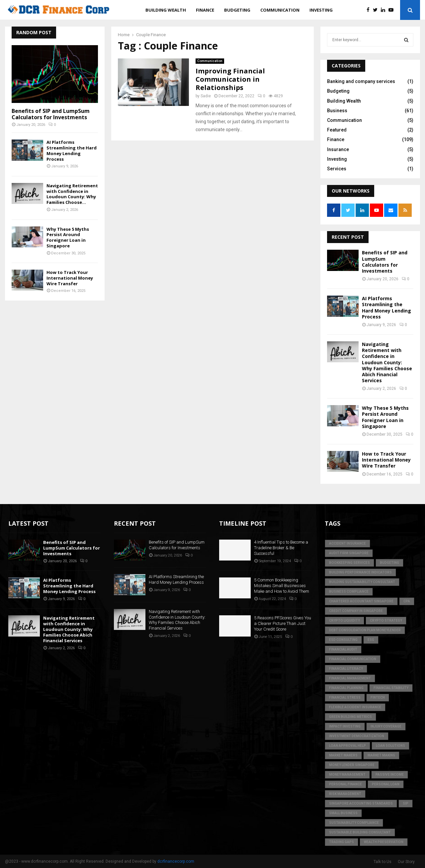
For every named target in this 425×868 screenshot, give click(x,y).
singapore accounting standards (361, 803)
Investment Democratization (357, 736)
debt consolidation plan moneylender (365, 630)
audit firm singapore (349, 553)
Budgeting (237, 10)
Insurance (338, 149)
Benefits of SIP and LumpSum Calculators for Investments (51, 114)
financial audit (343, 649)
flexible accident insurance (355, 707)
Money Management (347, 775)
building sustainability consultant (362, 582)
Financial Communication (353, 659)
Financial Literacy (346, 669)
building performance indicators (360, 572)
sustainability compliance (354, 823)
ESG (371, 640)
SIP (406, 803)
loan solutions (390, 746)
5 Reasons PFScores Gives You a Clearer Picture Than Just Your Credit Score (283, 623)
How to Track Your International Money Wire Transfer (70, 278)
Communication (280, 10)
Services (337, 169)
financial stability (391, 688)
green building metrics (350, 717)
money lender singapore (352, 765)
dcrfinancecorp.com (176, 861)
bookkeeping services (349, 563)
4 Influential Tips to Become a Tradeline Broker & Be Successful (281, 548)
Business (337, 111)
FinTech (378, 697)
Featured (337, 130)
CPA (407, 601)
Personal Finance (345, 784)
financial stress (345, 697)
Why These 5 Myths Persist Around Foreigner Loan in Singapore (68, 237)
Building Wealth (166, 10)
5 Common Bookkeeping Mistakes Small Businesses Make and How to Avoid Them (282, 586)
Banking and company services (361, 81)
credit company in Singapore (356, 611)
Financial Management (350, 678)
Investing (321, 10)
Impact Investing (345, 726)
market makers (343, 755)
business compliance (349, 592)
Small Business (343, 813)
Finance (205, 10)
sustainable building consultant (360, 832)
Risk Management (345, 794)
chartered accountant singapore (361, 601)
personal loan (386, 784)
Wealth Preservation (384, 842)
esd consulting (343, 640)
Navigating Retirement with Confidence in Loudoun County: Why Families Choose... (72, 194)
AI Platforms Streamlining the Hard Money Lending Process (72, 150)
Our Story (406, 862)
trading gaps (341, 842)
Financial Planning (346, 688)
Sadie (206, 96)
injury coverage (386, 726)
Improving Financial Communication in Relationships (230, 79)
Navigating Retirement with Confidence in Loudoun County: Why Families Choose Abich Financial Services (387, 362)
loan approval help (347, 746)
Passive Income (390, 775)
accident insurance (347, 543)
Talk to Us (382, 862)
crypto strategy (386, 620)
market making (381, 755)
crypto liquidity (344, 620)
